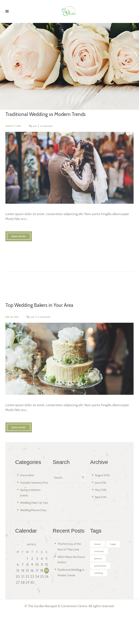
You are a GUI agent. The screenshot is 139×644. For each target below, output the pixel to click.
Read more (23, 240)
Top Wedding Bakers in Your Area (46, 310)
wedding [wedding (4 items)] (100, 612)
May (102, 499)
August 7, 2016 (16, 127)
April (102, 506)
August (104, 484)
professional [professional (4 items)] (102, 604)
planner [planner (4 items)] (99, 595)
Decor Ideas (29, 484)
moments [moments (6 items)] (100, 587)
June (102, 491)
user (40, 127)
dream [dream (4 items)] (98, 570)
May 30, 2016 (14, 322)
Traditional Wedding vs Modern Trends (52, 114)
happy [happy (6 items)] (98, 579)
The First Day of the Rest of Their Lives (70, 575)
